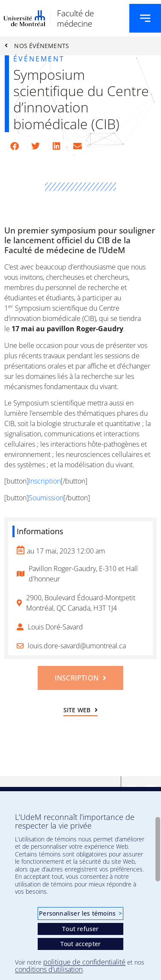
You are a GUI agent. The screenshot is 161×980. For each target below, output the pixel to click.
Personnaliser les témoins (80, 913)
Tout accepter (81, 944)
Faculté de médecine (75, 18)
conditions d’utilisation (49, 969)
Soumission (46, 498)
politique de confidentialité (84, 962)
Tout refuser (80, 929)
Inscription (45, 481)
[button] (14, 146)
